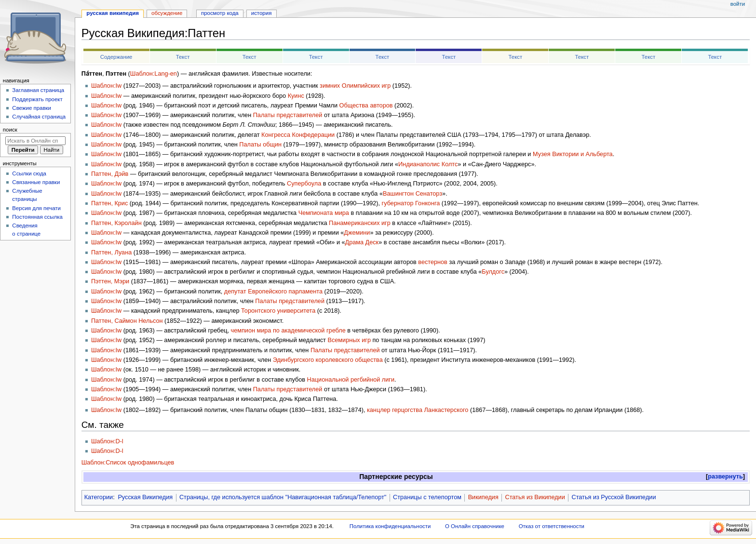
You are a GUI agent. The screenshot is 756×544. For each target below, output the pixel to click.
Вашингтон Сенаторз (412, 194)
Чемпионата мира (324, 213)
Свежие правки (32, 108)
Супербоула (304, 184)
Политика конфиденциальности (390, 526)
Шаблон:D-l (107, 441)
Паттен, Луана (111, 252)
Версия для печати (36, 208)
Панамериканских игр (360, 223)
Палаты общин (260, 145)
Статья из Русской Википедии (614, 497)
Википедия (483, 497)
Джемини (357, 233)
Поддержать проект (37, 99)
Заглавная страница (38, 90)
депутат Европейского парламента (273, 292)
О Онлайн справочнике (475, 526)
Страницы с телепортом (427, 497)
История (262, 13)
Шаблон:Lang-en (154, 74)
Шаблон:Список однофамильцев (128, 463)
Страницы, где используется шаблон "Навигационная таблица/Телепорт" (283, 497)
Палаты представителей (288, 115)
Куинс (296, 96)
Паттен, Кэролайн (116, 223)
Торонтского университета (278, 311)
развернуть (725, 477)
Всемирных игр (349, 340)
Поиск (10, 130)
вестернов (433, 262)
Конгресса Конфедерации (298, 135)
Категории (99, 497)
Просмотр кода (220, 13)
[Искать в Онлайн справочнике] (35, 141)
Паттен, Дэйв (110, 174)
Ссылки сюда (29, 173)
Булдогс (493, 272)
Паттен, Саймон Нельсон (127, 321)
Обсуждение (167, 13)
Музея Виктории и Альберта (573, 154)
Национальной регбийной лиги (351, 380)
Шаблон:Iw (106, 86)
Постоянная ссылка (37, 217)
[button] (725, 477)
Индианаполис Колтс (428, 164)
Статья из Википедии (535, 497)
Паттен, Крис (109, 203)
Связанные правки (36, 182)
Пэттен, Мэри (110, 281)
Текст (183, 57)
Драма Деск (362, 242)
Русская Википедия (145, 497)
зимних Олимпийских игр (355, 86)
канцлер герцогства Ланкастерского (418, 410)
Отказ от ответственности (552, 526)
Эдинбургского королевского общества (328, 360)
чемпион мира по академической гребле (288, 331)
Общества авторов (366, 106)
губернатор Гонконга (411, 203)
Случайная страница (39, 117)
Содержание (116, 57)
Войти (738, 4)
